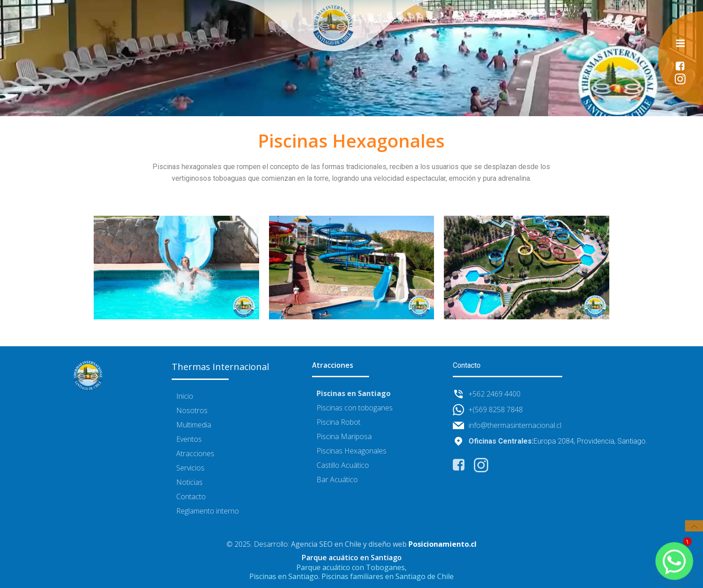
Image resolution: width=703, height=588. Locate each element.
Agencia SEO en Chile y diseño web (349, 544)
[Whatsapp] (674, 561)
